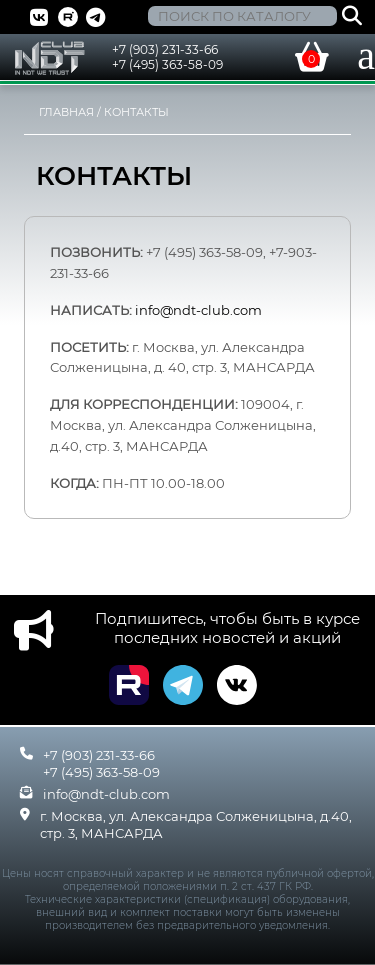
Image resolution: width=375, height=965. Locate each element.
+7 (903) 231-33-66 (165, 49)
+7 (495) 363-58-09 (167, 64)
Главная (66, 112)
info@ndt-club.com (106, 794)
